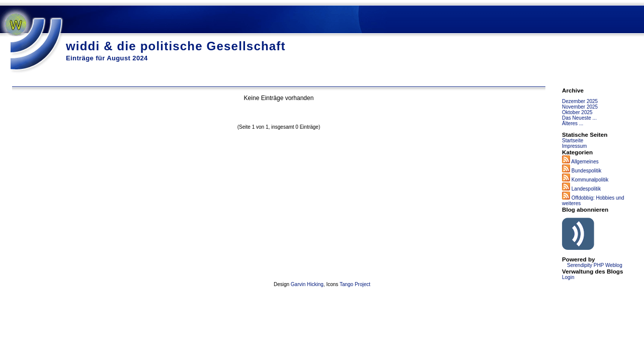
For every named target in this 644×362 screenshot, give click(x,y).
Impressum (574, 146)
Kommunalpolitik (590, 180)
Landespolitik (586, 189)
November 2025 (580, 107)
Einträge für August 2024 (107, 58)
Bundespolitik (586, 171)
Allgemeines (585, 162)
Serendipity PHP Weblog (595, 265)
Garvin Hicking (307, 284)
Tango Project (355, 284)
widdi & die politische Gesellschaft (176, 46)
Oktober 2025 (577, 112)
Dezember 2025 (580, 101)
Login (568, 277)
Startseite (573, 141)
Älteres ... (573, 123)
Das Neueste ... (579, 118)
